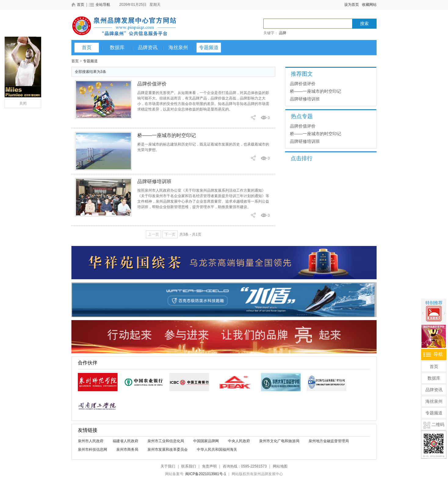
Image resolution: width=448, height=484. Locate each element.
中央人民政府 (239, 441)
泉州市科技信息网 (92, 450)
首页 (87, 47)
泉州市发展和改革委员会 (168, 450)
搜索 (364, 24)
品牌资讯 (148, 47)
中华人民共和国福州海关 (217, 450)
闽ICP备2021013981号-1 (206, 474)
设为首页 (352, 5)
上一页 (154, 234)
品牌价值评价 (152, 84)
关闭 (23, 103)
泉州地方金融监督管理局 (329, 441)
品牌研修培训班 (154, 181)
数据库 (117, 47)
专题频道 (209, 47)
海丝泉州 (178, 47)
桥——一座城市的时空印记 (167, 135)
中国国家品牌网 (206, 441)
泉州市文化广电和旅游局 (279, 441)
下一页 (170, 234)
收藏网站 (369, 5)
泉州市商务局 (127, 450)
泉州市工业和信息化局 (166, 441)
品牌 (283, 33)
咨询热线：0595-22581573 (245, 466)
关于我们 (168, 466)
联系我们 (189, 466)
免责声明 (209, 466)
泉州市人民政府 (91, 441)
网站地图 (280, 466)
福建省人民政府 (125, 441)
